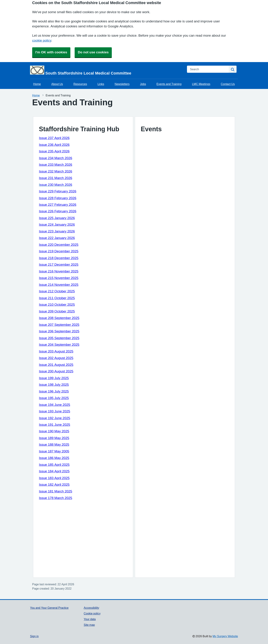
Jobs (143, 84)
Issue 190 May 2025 (54, 431)
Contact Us (228, 84)
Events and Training (169, 84)
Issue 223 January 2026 (57, 231)
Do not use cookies (93, 52)
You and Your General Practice (49, 608)
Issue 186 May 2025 (54, 458)
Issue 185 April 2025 (54, 465)
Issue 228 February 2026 (58, 198)
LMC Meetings (201, 84)
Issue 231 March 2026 (56, 178)
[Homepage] (106, 70)
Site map (89, 625)
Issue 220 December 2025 (59, 245)
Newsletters (122, 84)
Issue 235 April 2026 (54, 151)
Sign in (34, 636)
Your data (90, 619)
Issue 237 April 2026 (54, 138)
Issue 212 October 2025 (57, 291)
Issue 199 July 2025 (54, 378)
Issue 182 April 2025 (54, 485)
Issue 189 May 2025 (54, 438)
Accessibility (91, 608)
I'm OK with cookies (51, 52)
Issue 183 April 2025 (54, 478)
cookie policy (42, 40)
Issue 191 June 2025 (55, 425)
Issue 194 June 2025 (55, 405)
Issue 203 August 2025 (56, 351)
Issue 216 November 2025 (59, 271)
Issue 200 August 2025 (56, 371)
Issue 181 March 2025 (56, 491)
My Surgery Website (225, 636)
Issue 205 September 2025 (59, 338)
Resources (80, 84)
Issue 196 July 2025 (54, 391)
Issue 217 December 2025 (59, 265)
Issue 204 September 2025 (59, 345)
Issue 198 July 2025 (54, 385)
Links (101, 84)
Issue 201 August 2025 (56, 365)
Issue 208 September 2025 (59, 318)
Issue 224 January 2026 (57, 225)
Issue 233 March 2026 (56, 165)
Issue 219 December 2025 (59, 251)
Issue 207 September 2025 (59, 325)
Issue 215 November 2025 (59, 278)
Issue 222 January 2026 (57, 238)
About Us (57, 84)
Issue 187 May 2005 (54, 451)
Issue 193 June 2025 (55, 411)
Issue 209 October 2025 (57, 311)
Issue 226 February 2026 (58, 211)
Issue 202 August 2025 (56, 358)
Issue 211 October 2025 (57, 298)
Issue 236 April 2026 (54, 145)
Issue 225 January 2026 (57, 218)
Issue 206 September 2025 (59, 331)
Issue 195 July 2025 (54, 398)
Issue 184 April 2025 (54, 471)
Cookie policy (92, 613)
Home (37, 84)
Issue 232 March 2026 (56, 171)
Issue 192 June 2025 (55, 418)
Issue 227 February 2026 (58, 205)
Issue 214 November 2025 (59, 285)
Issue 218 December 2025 (59, 258)
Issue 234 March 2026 (56, 158)
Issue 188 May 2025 (54, 445)
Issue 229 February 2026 (58, 191)
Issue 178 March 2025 (56, 498)
